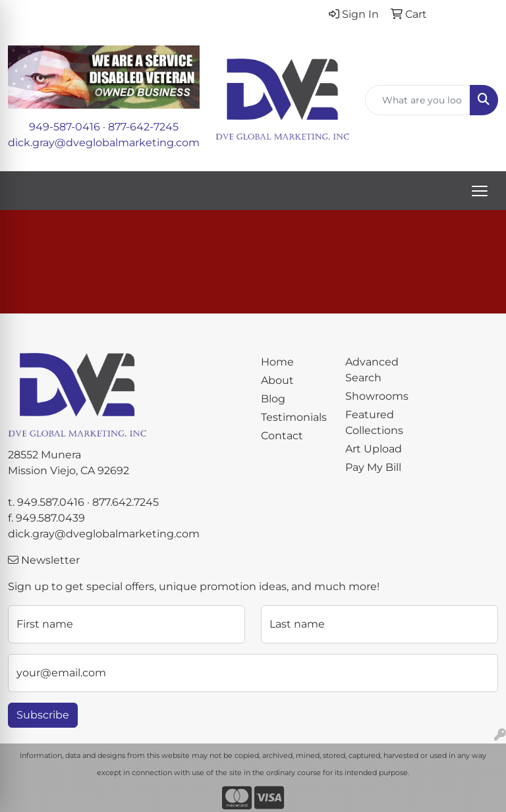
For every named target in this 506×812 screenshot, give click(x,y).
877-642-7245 (143, 127)
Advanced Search (372, 370)
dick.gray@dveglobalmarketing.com (104, 143)
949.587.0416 (51, 502)
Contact (282, 436)
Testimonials (294, 417)
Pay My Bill (373, 467)
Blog (273, 399)
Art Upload (374, 449)
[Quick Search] (418, 100)
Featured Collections (374, 422)
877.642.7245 (126, 502)
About (277, 380)
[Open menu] (480, 191)
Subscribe (43, 715)
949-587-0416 (65, 127)
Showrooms (377, 396)
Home (277, 362)
